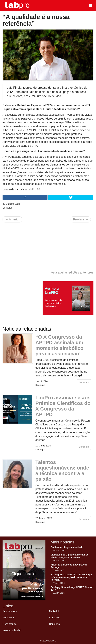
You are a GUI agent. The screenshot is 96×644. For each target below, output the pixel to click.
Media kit (54, 611)
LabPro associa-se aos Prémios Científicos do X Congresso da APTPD (63, 406)
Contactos (55, 618)
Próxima (81, 219)
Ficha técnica (9, 624)
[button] (91, 5)
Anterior (12, 219)
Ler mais (84, 382)
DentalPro (54, 624)
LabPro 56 (34, 189)
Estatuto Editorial (12, 630)
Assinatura (8, 618)
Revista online (10, 611)
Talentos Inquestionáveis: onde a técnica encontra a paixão (62, 471)
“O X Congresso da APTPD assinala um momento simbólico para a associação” (59, 345)
